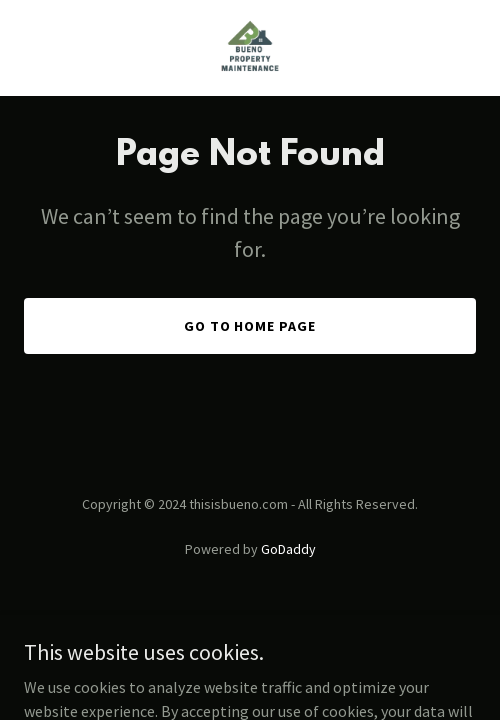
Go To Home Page (250, 326)
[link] (250, 48)
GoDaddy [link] (288, 549)
